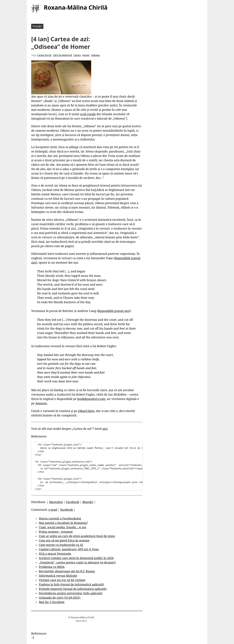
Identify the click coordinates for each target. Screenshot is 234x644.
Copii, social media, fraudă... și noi (62, 527)
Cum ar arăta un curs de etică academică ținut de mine (77, 536)
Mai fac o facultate (52, 602)
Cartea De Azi (44, 55)
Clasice (77, 55)
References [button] (39, 436)
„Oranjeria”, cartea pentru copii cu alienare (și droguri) (77, 562)
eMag (82, 411)
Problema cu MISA (52, 567)
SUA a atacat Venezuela (55, 554)
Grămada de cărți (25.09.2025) (60, 598)
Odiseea (96, 55)
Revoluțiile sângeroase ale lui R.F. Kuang (67, 571)
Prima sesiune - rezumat (56, 532)
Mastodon (56, 502)
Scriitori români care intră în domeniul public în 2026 (76, 558)
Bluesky (88, 502)
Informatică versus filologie (58, 576)
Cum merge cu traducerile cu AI (61, 545)
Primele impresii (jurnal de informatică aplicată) (73, 589)
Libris (90, 411)
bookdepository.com (91, 399)
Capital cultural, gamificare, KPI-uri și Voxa (69, 549)
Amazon (41, 403)
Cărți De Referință (62, 55)
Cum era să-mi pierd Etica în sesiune (64, 540)
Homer (86, 55)
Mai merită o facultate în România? (63, 523)
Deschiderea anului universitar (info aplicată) (71, 593)
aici (105, 429)
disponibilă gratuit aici (114, 311)
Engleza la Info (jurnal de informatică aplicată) (71, 584)
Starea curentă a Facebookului (60, 518)
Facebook (73, 502)
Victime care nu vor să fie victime (62, 580)
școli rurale (88, 114)
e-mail (53, 510)
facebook (67, 510)
